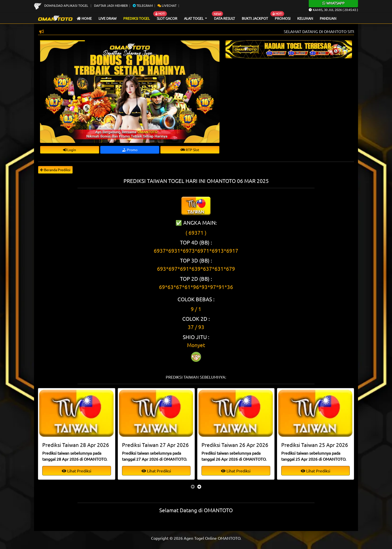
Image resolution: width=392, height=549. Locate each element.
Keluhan (305, 18)
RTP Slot (190, 150)
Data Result (224, 18)
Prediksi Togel (136, 18)
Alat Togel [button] (194, 18)
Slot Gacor (167, 18)
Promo (130, 150)
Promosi (283, 18)
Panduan (328, 18)
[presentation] (193, 486)
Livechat (167, 5)
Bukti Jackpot (255, 18)
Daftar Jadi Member (111, 5)
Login (69, 150)
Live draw (107, 18)
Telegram (143, 5)
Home (84, 18)
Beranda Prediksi (55, 170)
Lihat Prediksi (76, 471)
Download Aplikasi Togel (61, 5)
